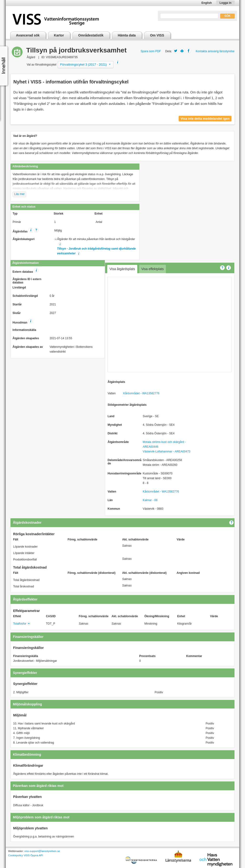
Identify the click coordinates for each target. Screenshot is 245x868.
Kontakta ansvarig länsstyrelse (215, 51)
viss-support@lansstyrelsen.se (42, 851)
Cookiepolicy (15, 855)
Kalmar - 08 (150, 500)
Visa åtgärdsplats (122, 269)
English (207, 3)
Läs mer (19, 194)
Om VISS (157, 35)
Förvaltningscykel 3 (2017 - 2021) (84, 64)
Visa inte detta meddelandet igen (205, 119)
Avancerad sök (28, 35)
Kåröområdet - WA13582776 (141, 393)
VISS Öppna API (33, 855)
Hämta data (127, 35)
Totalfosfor (20, 624)
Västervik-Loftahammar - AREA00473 (167, 452)
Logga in (225, 3)
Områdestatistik (91, 35)
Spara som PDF (151, 51)
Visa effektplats (153, 269)
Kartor (59, 35)
